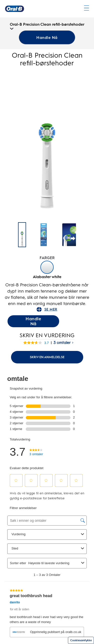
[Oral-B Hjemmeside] (15, 9)
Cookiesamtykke (81, 640)
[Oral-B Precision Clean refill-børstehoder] (22, 235)
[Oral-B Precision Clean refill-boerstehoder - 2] (74, 235)
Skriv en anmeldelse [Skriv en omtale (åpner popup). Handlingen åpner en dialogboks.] (47, 357)
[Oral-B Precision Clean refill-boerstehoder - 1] (44, 235)
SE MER (47, 309)
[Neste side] (82, 235)
